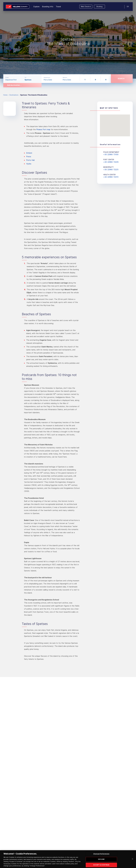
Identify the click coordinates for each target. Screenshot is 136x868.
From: (7, 77)
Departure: (47, 77)
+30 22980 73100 (111, 154)
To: (26, 77)
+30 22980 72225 (111, 170)
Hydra (29, 164)
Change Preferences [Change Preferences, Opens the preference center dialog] (101, 855)
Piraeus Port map (43, 129)
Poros (29, 157)
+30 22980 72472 (111, 177)
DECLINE (101, 860)
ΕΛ (128, 6)
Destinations (14, 95)
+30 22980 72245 (111, 162)
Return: (65, 77)
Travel (58, 7)
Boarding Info (48, 7)
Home (5, 95)
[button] (115, 123)
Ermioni (29, 153)
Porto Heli (30, 160)
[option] (68, 39)
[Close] (133, 860)
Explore (36, 7)
